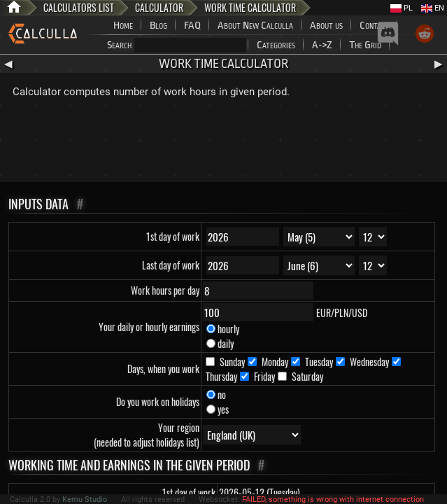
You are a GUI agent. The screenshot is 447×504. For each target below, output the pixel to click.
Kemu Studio (85, 499)
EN (433, 8)
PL (402, 8)
